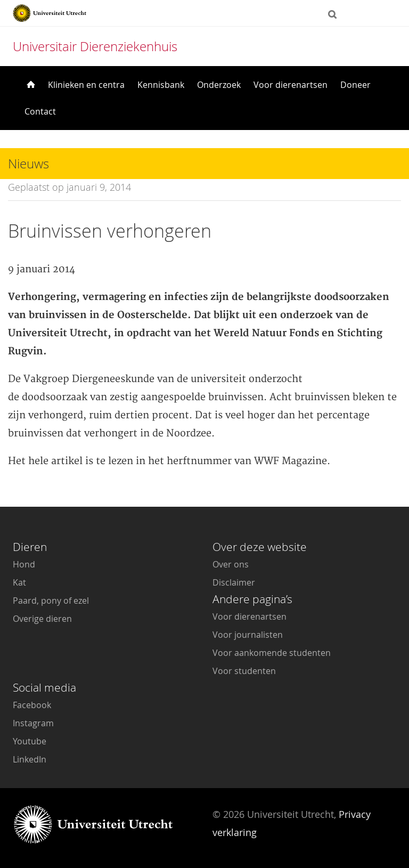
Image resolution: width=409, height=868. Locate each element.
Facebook (32, 705)
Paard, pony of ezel (51, 601)
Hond (24, 564)
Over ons (231, 564)
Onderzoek (219, 85)
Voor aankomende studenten (272, 653)
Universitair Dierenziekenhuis (95, 46)
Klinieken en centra (86, 85)
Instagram (33, 723)
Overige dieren (42, 619)
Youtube (30, 741)
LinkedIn (30, 759)
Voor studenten (244, 671)
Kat (19, 582)
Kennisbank (161, 85)
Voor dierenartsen (291, 85)
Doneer (355, 85)
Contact (40, 111)
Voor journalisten (248, 635)
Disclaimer (234, 582)
